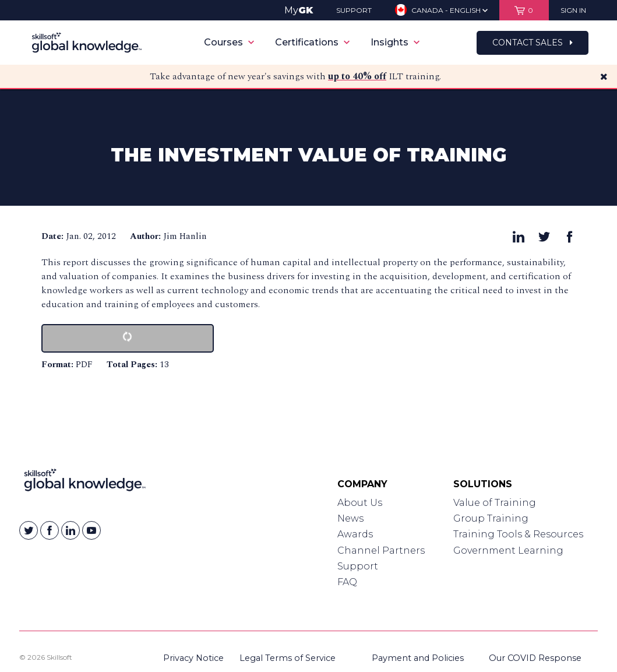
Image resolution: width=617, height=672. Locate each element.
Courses (229, 42)
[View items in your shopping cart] (524, 10)
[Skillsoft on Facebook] (50, 530)
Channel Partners (381, 550)
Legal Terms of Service (288, 658)
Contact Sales (533, 43)
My (299, 10)
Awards (355, 534)
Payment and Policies (418, 658)
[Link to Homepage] (85, 483)
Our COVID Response (535, 658)
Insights (395, 42)
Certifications (312, 42)
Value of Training (495, 503)
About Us (360, 503)
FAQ (347, 582)
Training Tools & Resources (518, 534)
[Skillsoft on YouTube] (91, 530)
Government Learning (508, 550)
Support (358, 566)
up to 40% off (357, 76)
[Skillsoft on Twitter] (29, 530)
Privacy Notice (193, 658)
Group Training (491, 518)
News (350, 518)
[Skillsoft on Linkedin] (70, 530)
